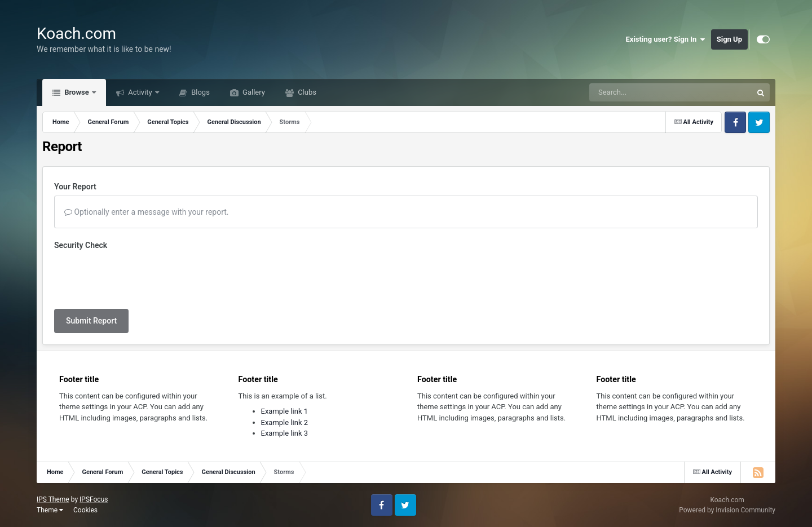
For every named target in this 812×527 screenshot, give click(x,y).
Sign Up (729, 39)
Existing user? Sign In (666, 39)
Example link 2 (285, 422)
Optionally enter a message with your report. (147, 212)
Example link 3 (285, 433)
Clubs (306, 92)
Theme (50, 510)
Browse (77, 92)
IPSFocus (94, 499)
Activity (140, 92)
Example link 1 (285, 411)
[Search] (642, 92)
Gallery (253, 92)
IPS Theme (53, 499)
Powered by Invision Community (727, 510)
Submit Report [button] (91, 321)
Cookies (85, 510)
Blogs (200, 92)
